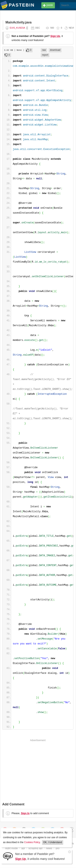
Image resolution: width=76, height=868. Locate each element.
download (55, 50)
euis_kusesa (17, 28)
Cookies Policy (32, 842)
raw (44, 50)
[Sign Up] (8, 856)
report (45, 55)
